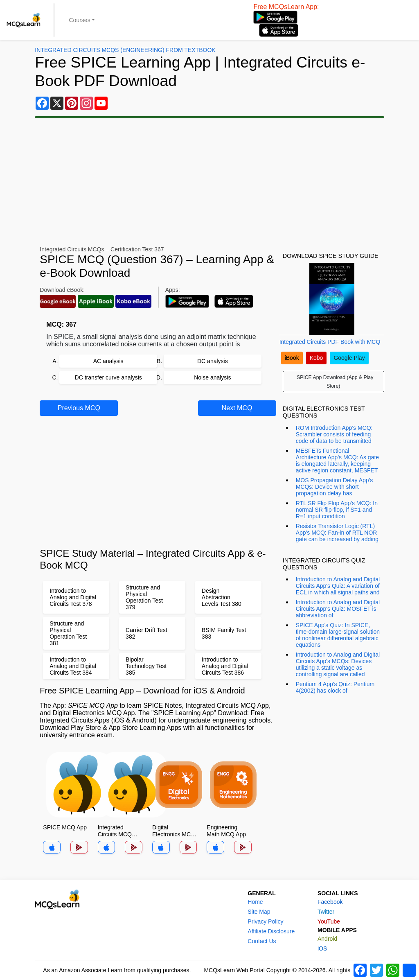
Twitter (326, 912)
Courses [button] (80, 20)
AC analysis (108, 361)
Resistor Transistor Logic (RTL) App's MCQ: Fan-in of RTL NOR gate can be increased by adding (337, 533)
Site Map (259, 912)
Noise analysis (212, 377)
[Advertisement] (209, 182)
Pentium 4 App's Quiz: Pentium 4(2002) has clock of (335, 687)
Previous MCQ (79, 408)
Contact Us (262, 941)
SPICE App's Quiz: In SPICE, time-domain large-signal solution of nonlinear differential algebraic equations (338, 635)
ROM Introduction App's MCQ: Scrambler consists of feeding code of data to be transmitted (334, 434)
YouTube (329, 921)
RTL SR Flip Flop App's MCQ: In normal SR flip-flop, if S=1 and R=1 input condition (337, 510)
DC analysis (213, 361)
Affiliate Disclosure (271, 931)
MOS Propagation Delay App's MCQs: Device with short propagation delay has (335, 487)
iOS (322, 948)
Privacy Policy (265, 921)
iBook (292, 358)
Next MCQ (237, 408)
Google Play (349, 358)
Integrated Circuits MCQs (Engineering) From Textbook (125, 50)
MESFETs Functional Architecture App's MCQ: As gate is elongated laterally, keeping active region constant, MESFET (337, 461)
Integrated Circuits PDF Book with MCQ (330, 342)
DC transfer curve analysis (108, 377)
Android (327, 939)
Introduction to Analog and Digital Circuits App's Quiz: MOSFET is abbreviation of (338, 609)
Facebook (330, 902)
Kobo (317, 358)
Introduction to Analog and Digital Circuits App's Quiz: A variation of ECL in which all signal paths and (338, 586)
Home (255, 902)
